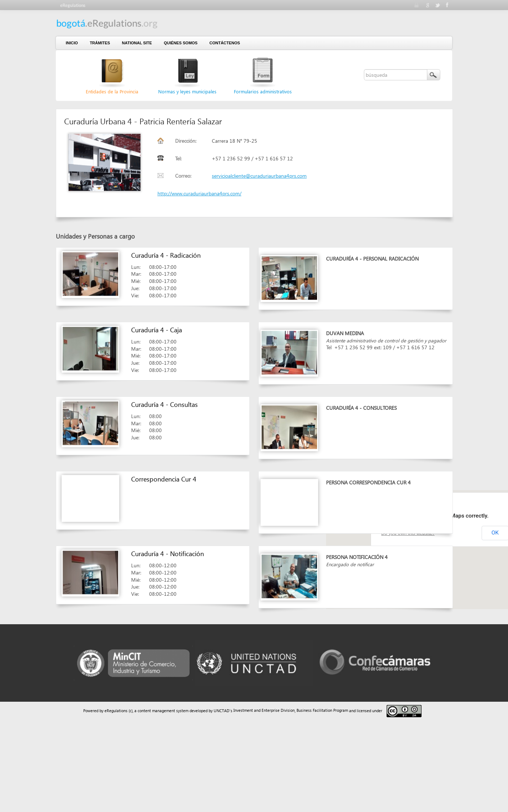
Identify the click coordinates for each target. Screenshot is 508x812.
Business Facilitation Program (322, 710)
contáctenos (225, 43)
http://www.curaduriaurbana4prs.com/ (199, 193)
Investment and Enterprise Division (264, 710)
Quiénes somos (181, 43)
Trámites (100, 43)
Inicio (72, 43)
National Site (137, 43)
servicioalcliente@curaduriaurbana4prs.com (259, 176)
